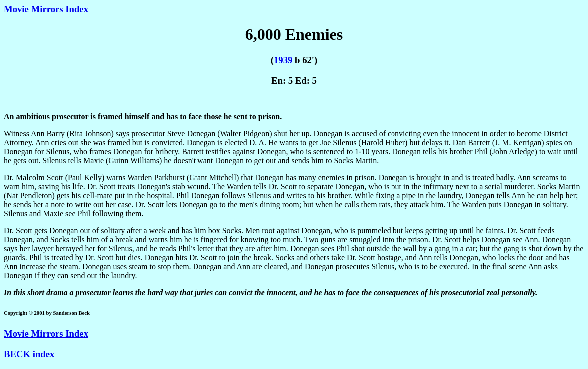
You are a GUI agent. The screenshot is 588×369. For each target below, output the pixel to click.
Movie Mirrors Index (46, 9)
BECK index (29, 354)
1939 (283, 60)
